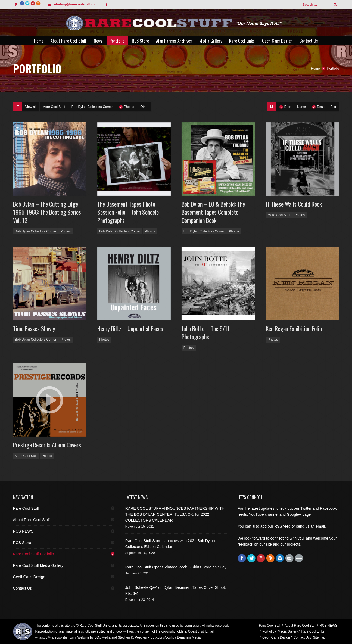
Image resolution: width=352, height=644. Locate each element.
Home (315, 69)
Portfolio (333, 69)
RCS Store (22, 543)
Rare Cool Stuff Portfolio (34, 554)
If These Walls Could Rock (294, 204)
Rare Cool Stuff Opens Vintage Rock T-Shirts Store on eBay (176, 567)
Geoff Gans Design (29, 577)
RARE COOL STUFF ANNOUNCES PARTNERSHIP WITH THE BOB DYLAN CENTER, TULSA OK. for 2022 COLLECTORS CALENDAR (175, 514)
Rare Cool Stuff (26, 508)
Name (301, 107)
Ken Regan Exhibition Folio (294, 328)
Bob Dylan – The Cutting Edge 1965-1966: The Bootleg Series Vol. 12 (47, 212)
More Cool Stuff (54, 107)
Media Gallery (288, 631)
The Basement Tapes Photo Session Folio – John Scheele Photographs (128, 212)
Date (288, 107)
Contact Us (22, 588)
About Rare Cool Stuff (32, 520)
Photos (129, 107)
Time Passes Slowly (34, 328)
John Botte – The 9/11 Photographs (206, 332)
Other (144, 107)
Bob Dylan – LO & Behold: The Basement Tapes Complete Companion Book (213, 212)
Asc (333, 107)
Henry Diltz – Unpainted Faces (130, 328)
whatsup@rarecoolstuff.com (76, 4)
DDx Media (102, 637)
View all (31, 107)
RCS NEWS (23, 531)
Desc (321, 107)
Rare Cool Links (313, 631)
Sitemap (319, 637)
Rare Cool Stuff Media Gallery (38, 565)
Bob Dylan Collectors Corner (92, 107)
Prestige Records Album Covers (47, 445)
